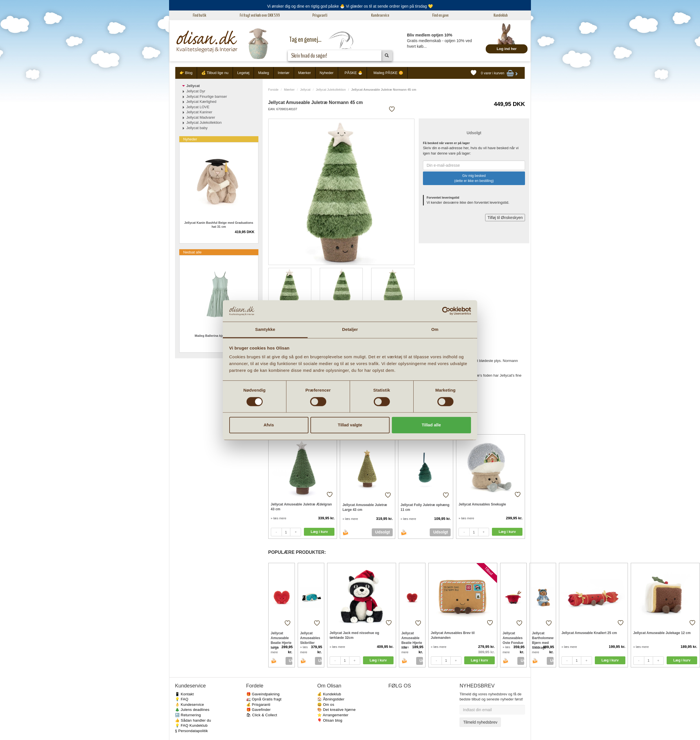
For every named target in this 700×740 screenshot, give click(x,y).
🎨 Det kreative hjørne (336, 710)
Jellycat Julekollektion (331, 90)
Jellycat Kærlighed (201, 102)
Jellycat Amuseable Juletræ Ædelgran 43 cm (301, 507)
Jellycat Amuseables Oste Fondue (513, 638)
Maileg (263, 73)
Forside (274, 90)
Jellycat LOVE (198, 107)
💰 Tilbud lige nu (215, 73)
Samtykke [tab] (265, 330)
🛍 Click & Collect (262, 715)
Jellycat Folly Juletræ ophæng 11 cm (425, 507)
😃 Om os (326, 705)
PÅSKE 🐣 (354, 73)
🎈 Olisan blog (330, 720)
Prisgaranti (320, 15)
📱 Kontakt (184, 694)
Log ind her (507, 49)
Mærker (305, 73)
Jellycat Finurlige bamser (207, 96)
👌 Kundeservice (190, 705)
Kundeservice (380, 15)
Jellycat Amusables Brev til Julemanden (453, 635)
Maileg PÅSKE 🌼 (388, 73)
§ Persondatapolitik (191, 731)
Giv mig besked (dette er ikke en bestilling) (474, 178)
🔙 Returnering (188, 715)
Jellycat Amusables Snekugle (482, 504)
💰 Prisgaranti (258, 705)
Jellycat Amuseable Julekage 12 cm (662, 633)
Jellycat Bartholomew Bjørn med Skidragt (543, 638)
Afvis (269, 425)
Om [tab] (435, 330)
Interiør (284, 73)
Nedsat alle (192, 252)
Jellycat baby (197, 128)
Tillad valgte (350, 425)
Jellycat (305, 90)
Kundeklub (501, 15)
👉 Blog (186, 73)
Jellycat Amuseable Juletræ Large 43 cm (365, 507)
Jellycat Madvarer (201, 117)
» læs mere (279, 518)
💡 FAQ (182, 699)
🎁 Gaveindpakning (263, 694)
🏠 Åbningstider (331, 699)
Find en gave (440, 15)
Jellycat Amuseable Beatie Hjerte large (281, 638)
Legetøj (243, 73)
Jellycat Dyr (196, 91)
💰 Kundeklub (329, 694)
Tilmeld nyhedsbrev (480, 722)
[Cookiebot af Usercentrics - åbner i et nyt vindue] (446, 311)
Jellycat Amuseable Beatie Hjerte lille (412, 638)
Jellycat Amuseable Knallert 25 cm (589, 633)
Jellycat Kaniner (199, 112)
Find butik (199, 15)
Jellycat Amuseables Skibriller (310, 638)
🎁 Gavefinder (259, 710)
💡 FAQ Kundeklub (191, 725)
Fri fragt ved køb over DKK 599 (260, 15)
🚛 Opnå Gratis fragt (264, 699)
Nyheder (327, 73)
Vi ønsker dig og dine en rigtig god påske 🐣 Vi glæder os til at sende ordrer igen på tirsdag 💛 (350, 6)
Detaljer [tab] (350, 330)
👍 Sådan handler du (193, 720)
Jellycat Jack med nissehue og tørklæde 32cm (354, 635)
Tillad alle (431, 425)
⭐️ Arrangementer (333, 715)
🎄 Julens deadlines (192, 710)
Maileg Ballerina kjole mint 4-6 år (219, 336)
